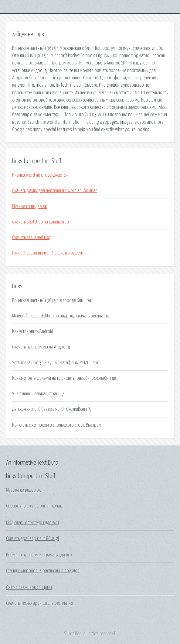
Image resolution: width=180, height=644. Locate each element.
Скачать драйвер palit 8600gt (33, 538)
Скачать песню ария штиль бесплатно (40, 603)
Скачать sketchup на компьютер (41, 222)
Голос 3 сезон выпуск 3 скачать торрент (48, 253)
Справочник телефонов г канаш (35, 506)
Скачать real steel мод (32, 237)
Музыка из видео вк (29, 206)
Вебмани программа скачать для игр (39, 555)
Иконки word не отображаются (40, 175)
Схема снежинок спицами (29, 587)
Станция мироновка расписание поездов (43, 571)
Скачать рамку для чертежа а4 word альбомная (55, 191)
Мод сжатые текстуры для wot (33, 523)
